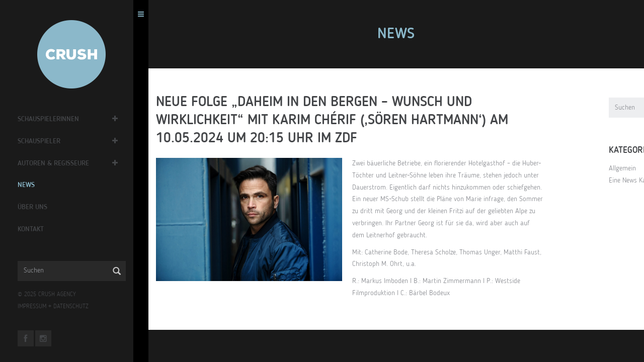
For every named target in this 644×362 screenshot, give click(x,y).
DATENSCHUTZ (73, 307)
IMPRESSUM (34, 307)
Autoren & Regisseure (56, 163)
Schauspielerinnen (51, 119)
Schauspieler (42, 141)
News (29, 185)
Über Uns (35, 207)
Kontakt (33, 229)
